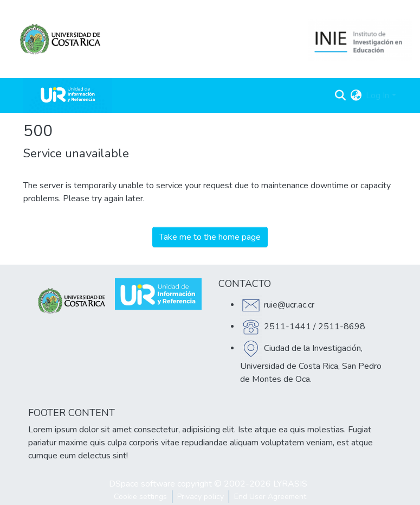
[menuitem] (356, 95)
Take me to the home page (210, 237)
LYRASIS (290, 484)
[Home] (68, 95)
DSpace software (142, 484)
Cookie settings (140, 497)
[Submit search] (340, 95)
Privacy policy (201, 497)
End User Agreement (270, 497)
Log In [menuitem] (377, 95)
